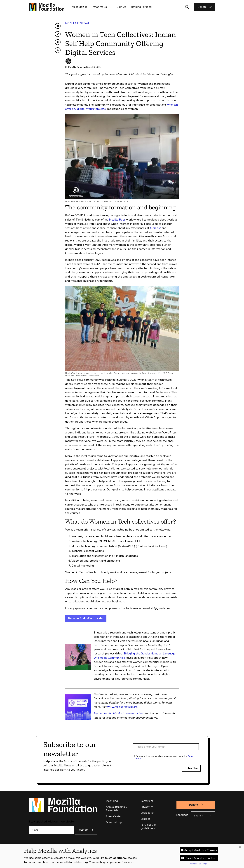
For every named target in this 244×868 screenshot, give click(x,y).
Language (182, 815)
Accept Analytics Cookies (201, 851)
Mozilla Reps (117, 220)
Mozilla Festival (77, 23)
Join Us (121, 7)
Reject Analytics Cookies (201, 859)
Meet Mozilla (80, 7)
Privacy (145, 807)
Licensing (112, 801)
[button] (110, 7)
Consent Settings (199, 865)
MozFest (155, 228)
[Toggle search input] (187, 7)
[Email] (51, 830)
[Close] (240, 848)
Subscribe (191, 768)
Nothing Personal (142, 7)
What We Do (100, 7)
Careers (145, 801)
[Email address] (166, 747)
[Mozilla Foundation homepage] (46, 7)
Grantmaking (114, 822)
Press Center (114, 816)
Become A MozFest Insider (86, 618)
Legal (144, 819)
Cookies (145, 813)
